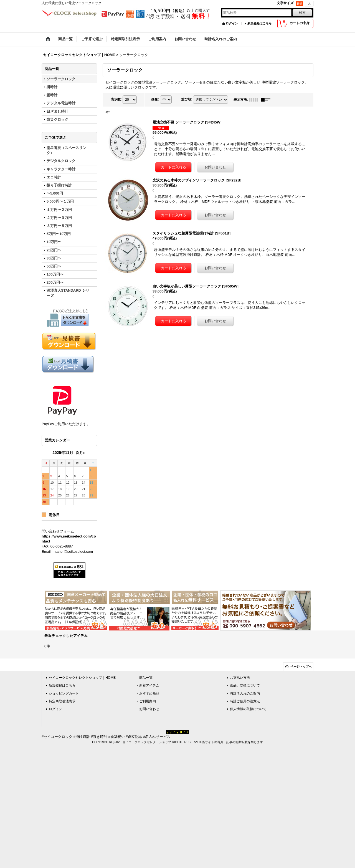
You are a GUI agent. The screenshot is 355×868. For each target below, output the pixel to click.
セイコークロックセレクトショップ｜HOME (82, 678)
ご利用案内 (148, 701)
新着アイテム (149, 685)
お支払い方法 (240, 678)
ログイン (232, 23)
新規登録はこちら (260, 23)
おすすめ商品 (149, 693)
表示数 (116, 99)
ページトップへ (301, 667)
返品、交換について (245, 685)
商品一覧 (146, 678)
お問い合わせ (149, 709)
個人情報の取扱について (248, 709)
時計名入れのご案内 (245, 693)
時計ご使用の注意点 (245, 701)
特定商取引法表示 (62, 701)
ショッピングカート (64, 693)
